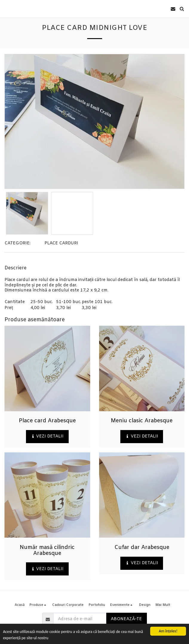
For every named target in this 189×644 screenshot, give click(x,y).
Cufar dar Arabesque (142, 547)
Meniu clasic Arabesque (142, 421)
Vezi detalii (47, 436)
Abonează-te (126, 619)
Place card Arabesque (47, 421)
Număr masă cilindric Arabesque (47, 550)
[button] (7, 8)
